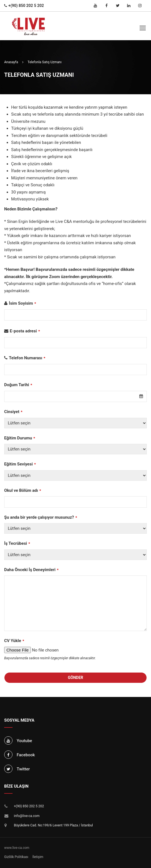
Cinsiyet (13, 412)
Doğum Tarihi (18, 385)
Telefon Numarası (27, 358)
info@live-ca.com (27, 816)
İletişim (38, 857)
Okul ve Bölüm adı (23, 490)
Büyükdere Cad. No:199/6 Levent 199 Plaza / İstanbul (53, 825)
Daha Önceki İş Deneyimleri (31, 570)
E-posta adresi (25, 331)
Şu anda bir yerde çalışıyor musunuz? (41, 517)
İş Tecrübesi (17, 543)
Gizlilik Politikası (16, 857)
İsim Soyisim (23, 303)
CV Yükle (14, 641)
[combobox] (75, 397)
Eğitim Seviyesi (20, 464)
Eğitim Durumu (20, 438)
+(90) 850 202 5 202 (29, 806)
